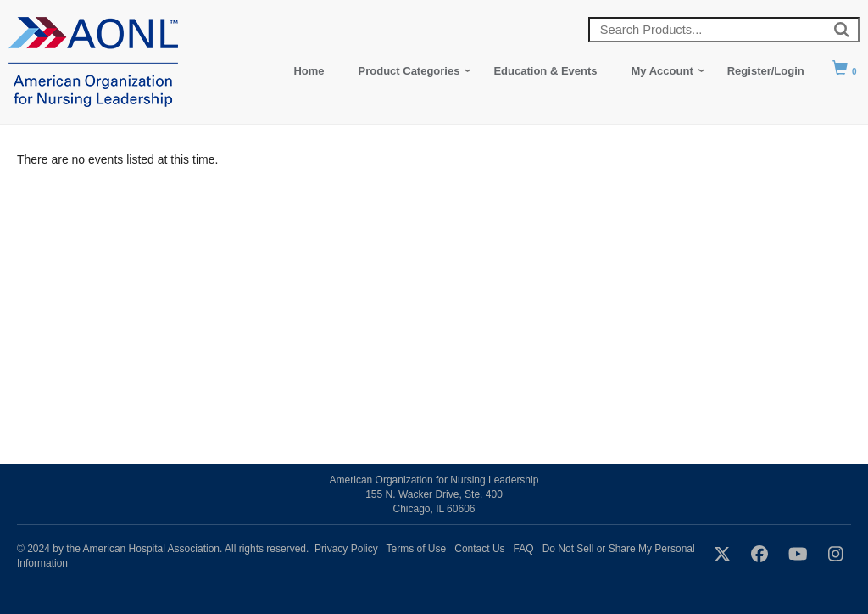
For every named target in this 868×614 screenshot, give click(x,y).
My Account (662, 71)
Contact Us (479, 549)
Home (309, 71)
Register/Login (766, 71)
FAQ (524, 549)
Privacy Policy (346, 549)
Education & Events (545, 71)
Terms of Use (417, 549)
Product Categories (409, 71)
